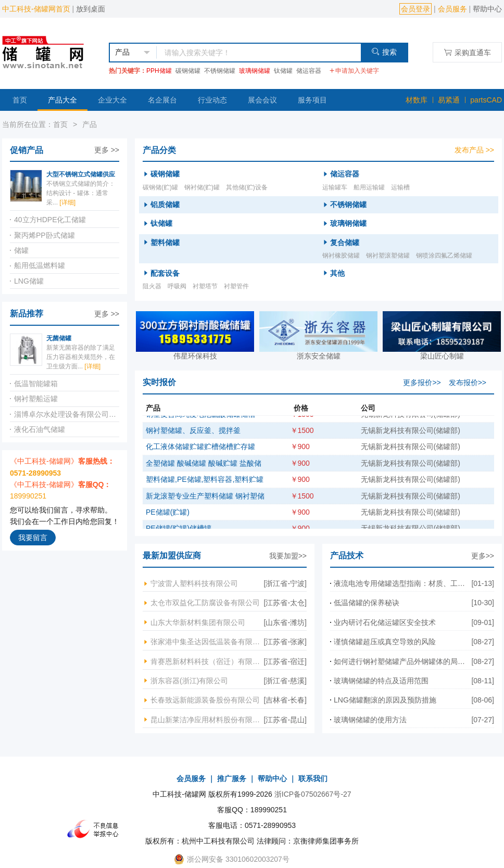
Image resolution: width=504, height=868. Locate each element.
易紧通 (449, 100)
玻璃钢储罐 (255, 71)
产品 (90, 124)
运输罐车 (335, 187)
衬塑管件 (236, 286)
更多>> (483, 556)
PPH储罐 (159, 71)
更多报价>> (422, 382)
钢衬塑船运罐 (36, 399)
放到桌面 (91, 9)
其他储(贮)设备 (247, 187)
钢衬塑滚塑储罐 (388, 256)
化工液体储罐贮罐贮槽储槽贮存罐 (200, 452)
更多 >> (107, 150)
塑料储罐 (165, 242)
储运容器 (309, 71)
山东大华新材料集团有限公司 (198, 622)
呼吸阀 (177, 286)
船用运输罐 (369, 187)
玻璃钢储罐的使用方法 (370, 720)
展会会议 (262, 100)
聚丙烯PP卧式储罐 (45, 235)
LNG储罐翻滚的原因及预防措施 (385, 700)
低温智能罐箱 (36, 384)
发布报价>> (468, 382)
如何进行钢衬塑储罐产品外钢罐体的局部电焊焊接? (402, 661)
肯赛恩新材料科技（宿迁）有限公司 (207, 661)
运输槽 (400, 187)
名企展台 (162, 100)
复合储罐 (345, 242)
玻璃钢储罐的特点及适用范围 (381, 681)
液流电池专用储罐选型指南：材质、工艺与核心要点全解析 (402, 583)
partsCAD (486, 100)
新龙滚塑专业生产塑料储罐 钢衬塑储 (205, 502)
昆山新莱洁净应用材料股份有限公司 (207, 720)
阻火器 (152, 286)
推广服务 (232, 778)
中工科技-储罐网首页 (36, 9)
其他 (337, 273)
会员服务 (452, 9)
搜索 (384, 52)
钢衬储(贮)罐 (202, 187)
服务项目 (312, 100)
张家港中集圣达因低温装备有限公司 (207, 642)
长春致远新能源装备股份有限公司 (205, 700)
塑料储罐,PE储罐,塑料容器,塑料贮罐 (205, 485)
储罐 (21, 250)
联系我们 (313, 778)
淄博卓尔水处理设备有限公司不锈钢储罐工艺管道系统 (67, 414)
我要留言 (33, 538)
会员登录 (415, 9)
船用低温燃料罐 (40, 265)
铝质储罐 (165, 205)
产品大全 (62, 100)
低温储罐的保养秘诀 (367, 603)
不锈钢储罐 (220, 71)
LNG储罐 (29, 281)
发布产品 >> (474, 150)
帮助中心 (487, 9)
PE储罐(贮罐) (168, 518)
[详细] (67, 202)
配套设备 (165, 273)
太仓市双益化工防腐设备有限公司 (205, 603)
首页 (20, 100)
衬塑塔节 (205, 286)
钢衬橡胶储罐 (341, 256)
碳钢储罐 (188, 71)
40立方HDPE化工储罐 (50, 220)
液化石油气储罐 (40, 429)
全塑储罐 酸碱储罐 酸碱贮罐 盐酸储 (204, 469)
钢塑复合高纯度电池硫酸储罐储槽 (200, 420)
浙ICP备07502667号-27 (313, 794)
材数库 (417, 100)
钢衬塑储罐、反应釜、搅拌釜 (193, 436)
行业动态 (212, 100)
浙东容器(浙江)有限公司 (189, 681)
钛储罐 (283, 71)
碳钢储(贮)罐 (160, 187)
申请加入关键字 (354, 71)
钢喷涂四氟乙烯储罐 (444, 256)
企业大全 (112, 100)
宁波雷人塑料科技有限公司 (194, 583)
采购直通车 (467, 52)
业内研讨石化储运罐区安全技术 (385, 622)
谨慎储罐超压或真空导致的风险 (385, 642)
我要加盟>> (288, 556)
